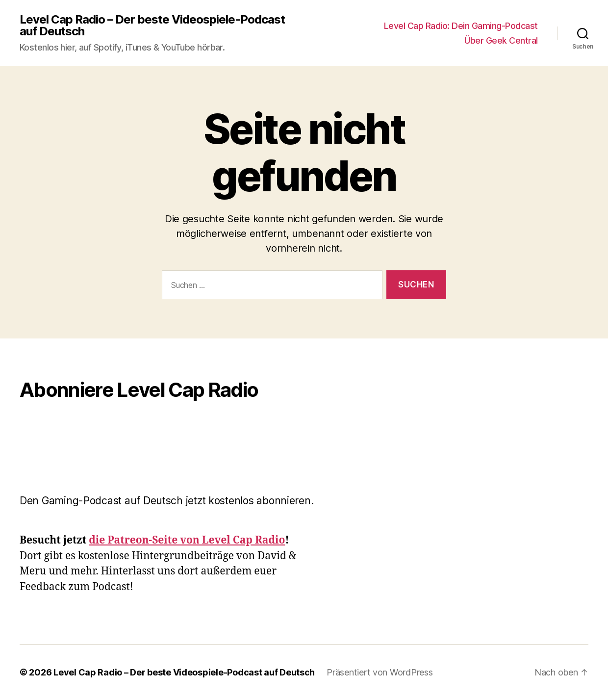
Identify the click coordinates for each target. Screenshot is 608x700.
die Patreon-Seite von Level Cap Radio (187, 540)
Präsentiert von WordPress (380, 672)
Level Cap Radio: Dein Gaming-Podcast (461, 26)
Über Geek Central (501, 40)
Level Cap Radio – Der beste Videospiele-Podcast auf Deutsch (152, 26)
